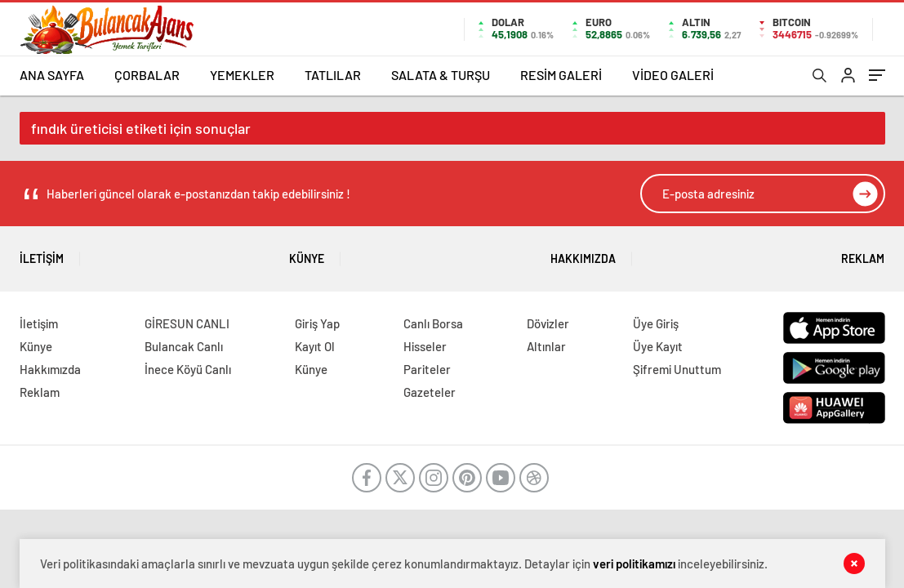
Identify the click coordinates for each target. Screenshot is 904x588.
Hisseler (425, 346)
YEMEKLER (242, 75)
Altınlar (546, 346)
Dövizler (548, 323)
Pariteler (427, 369)
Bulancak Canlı (184, 346)
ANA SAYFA (52, 75)
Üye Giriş (656, 323)
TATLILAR (333, 75)
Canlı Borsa (433, 323)
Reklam (863, 253)
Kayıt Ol (315, 346)
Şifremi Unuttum (677, 369)
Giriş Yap (317, 323)
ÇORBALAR (147, 75)
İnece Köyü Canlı (188, 369)
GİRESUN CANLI (187, 323)
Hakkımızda (583, 253)
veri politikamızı (634, 563)
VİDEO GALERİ (673, 75)
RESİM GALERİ (561, 75)
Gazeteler (430, 392)
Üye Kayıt (658, 346)
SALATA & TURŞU (441, 75)
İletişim (42, 253)
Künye (307, 253)
